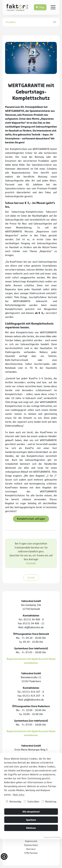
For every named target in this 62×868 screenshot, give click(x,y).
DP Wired (57, 837)
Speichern (31, 820)
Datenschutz (31, 845)
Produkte (11, 22)
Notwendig (13, 801)
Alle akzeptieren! (31, 811)
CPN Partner (31, 853)
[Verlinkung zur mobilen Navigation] (53, 7)
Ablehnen (31, 828)
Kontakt (31, 563)
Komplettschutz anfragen (31, 519)
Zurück (31, 577)
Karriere (31, 849)
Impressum (31, 841)
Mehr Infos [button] (19, 794)
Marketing (49, 801)
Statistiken (31, 801)
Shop (42, 7)
